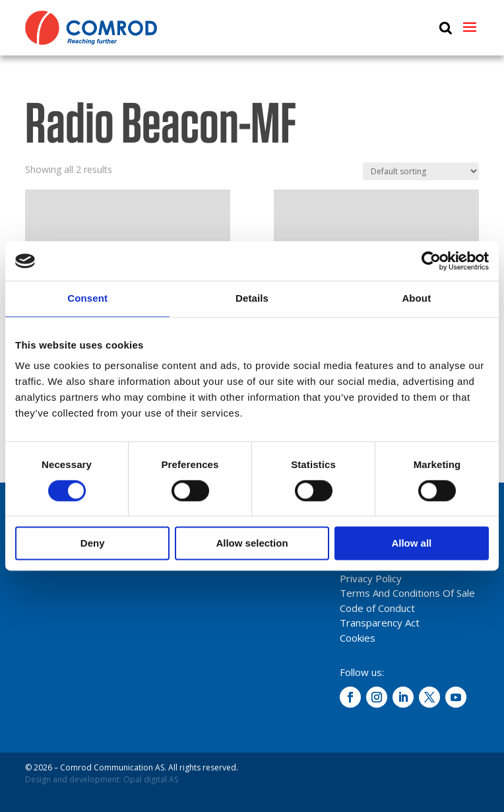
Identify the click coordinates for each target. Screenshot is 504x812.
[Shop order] (421, 171)
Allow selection (252, 544)
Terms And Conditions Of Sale (407, 593)
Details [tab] (252, 298)
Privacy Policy (371, 578)
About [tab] (416, 298)
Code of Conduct (377, 608)
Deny (93, 544)
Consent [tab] (87, 298)
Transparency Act (380, 623)
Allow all (411, 544)
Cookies (358, 638)
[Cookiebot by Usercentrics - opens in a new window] (431, 261)
